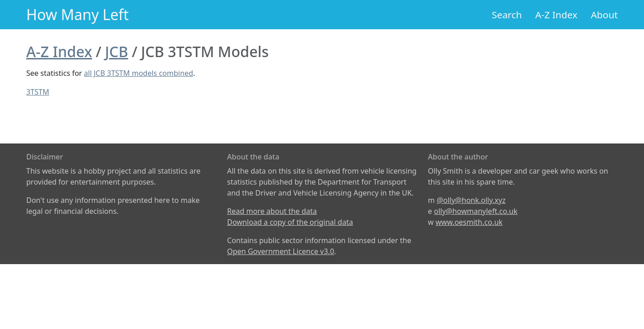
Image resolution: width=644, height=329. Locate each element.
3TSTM (38, 92)
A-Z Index (556, 15)
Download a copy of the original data (290, 222)
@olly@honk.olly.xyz (471, 200)
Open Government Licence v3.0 (281, 251)
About (604, 15)
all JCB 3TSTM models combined (139, 73)
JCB (117, 51)
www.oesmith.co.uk (469, 222)
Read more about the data (272, 211)
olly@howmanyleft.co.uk (476, 211)
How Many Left (78, 14)
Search (507, 15)
